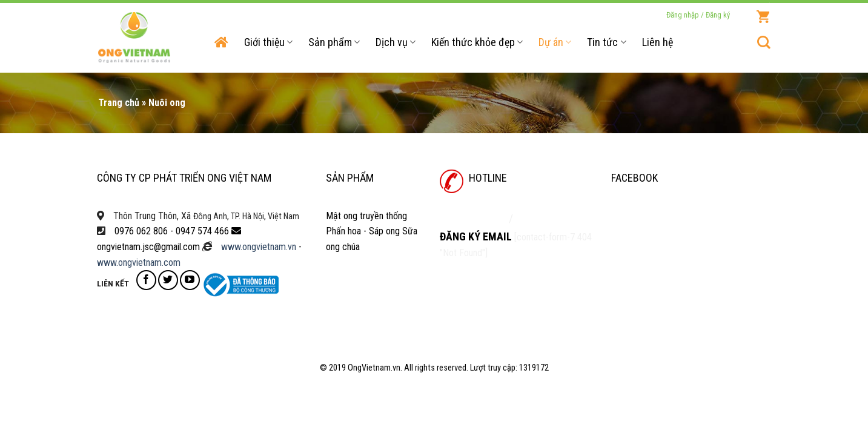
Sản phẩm (334, 42)
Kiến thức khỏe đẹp (477, 42)
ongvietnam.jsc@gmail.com (148, 247)
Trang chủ (119, 103)
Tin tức (606, 42)
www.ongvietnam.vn (259, 247)
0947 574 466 (202, 231)
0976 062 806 (141, 231)
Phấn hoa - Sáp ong (363, 231)
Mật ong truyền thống (366, 216)
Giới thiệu (268, 42)
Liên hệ (658, 42)
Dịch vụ (396, 42)
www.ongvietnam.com (139, 263)
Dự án (555, 42)
